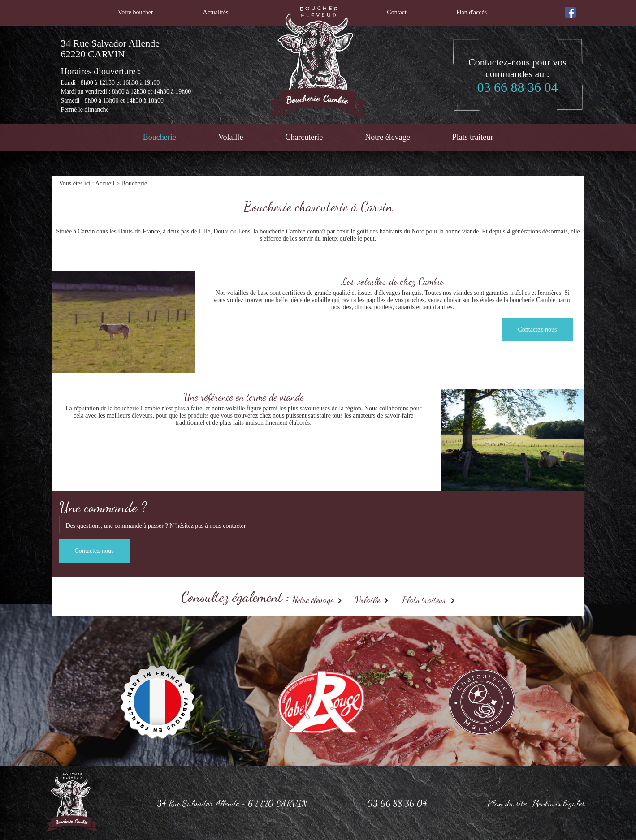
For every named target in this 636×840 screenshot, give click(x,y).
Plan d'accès (472, 12)
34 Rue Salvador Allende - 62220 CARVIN (232, 803)
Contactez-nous (537, 330)
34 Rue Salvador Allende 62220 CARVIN (110, 49)
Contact (397, 12)
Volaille (231, 137)
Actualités (216, 12)
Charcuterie (304, 137)
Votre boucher (136, 12)
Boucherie (160, 137)
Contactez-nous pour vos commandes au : (518, 76)
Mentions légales (559, 803)
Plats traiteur (473, 137)
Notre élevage (387, 137)
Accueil (105, 183)
